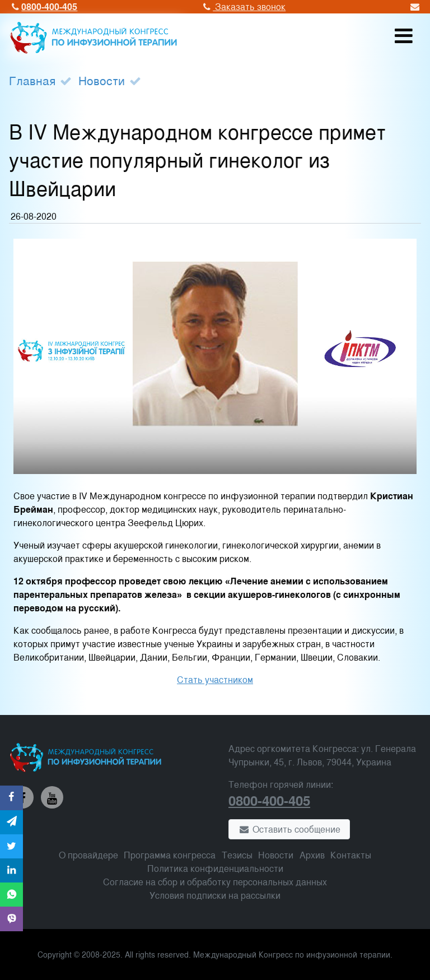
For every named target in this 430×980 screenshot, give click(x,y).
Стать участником (215, 679)
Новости (102, 80)
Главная (32, 80)
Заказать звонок (243, 6)
